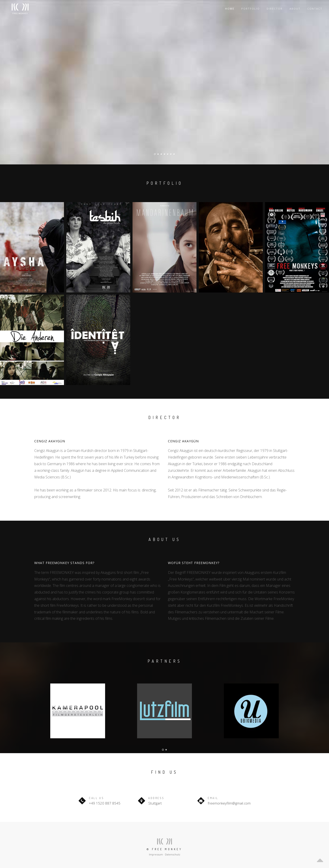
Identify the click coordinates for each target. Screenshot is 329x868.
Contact (315, 9)
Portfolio (251, 9)
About (295, 9)
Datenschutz (173, 854)
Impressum (156, 854)
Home (230, 9)
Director (275, 9)
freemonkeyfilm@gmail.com (229, 803)
